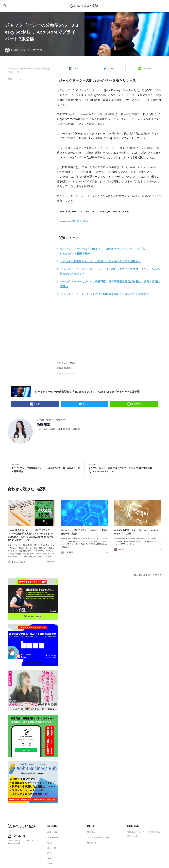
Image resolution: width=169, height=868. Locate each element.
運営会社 (92, 829)
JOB (49, 850)
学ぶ (50, 840)
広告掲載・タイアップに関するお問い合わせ (144, 831)
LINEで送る (147, 68)
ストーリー (53, 835)
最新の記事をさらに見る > (149, 573)
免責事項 (92, 840)
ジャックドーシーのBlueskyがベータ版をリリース (29, 70)
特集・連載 (53, 829)
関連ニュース (15, 79)
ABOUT (51, 861)
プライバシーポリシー (98, 835)
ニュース (26, 50)
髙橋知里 (43, 424)
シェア (75, 68)
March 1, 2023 (80, 221)
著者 (50, 856)
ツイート (111, 68)
